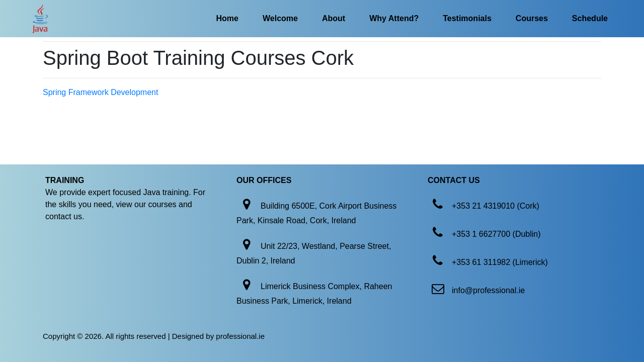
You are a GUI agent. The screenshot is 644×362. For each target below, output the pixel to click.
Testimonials (467, 18)
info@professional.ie (488, 290)
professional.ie (240, 336)
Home (227, 18)
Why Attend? (394, 18)
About (334, 18)
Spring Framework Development (100, 92)
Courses (532, 18)
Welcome (280, 18)
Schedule (590, 18)
